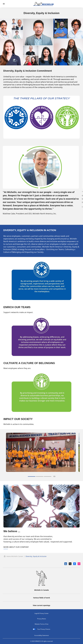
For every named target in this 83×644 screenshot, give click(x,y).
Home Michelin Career (13, 556)
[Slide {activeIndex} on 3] (32, 476)
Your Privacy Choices (41, 629)
